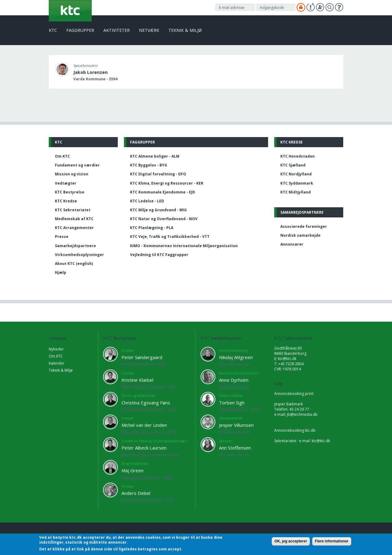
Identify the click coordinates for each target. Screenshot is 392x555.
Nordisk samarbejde (300, 235)
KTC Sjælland (293, 165)
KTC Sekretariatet (73, 210)
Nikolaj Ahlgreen (236, 357)
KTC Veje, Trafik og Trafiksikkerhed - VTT (170, 237)
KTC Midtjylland (296, 192)
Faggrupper (80, 30)
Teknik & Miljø (185, 30)
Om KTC (62, 156)
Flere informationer (332, 541)
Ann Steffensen (235, 448)
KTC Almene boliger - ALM (155, 156)
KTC (53, 30)
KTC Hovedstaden (298, 156)
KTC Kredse (66, 201)
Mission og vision (72, 174)
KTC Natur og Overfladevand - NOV (164, 219)
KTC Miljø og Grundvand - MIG (158, 210)
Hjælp (61, 272)
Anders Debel (136, 493)
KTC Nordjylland (296, 174)
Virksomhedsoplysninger (79, 255)
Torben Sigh (232, 403)
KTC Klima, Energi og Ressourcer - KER (167, 183)
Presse (62, 237)
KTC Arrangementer (74, 228)
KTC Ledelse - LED (147, 201)
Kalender (57, 363)
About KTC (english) (74, 264)
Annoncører (292, 244)
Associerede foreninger (304, 226)
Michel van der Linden (144, 425)
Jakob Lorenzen (90, 72)
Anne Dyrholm (234, 380)
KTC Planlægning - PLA (152, 228)
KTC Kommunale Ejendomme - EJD (163, 192)
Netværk (149, 30)
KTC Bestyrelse (70, 192)
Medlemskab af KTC (74, 219)
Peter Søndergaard (142, 357)
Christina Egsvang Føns (146, 403)
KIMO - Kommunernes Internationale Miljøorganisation (184, 246)
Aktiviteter (117, 30)
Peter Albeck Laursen (144, 448)
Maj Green (133, 470)
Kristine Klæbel (137, 380)
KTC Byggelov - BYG (149, 165)
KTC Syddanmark (297, 183)
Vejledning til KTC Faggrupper (159, 255)
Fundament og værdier (77, 165)
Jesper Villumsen (236, 425)
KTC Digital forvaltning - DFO (158, 174)
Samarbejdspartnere (75, 246)
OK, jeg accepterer (291, 541)
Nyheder (56, 349)
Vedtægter (66, 183)
